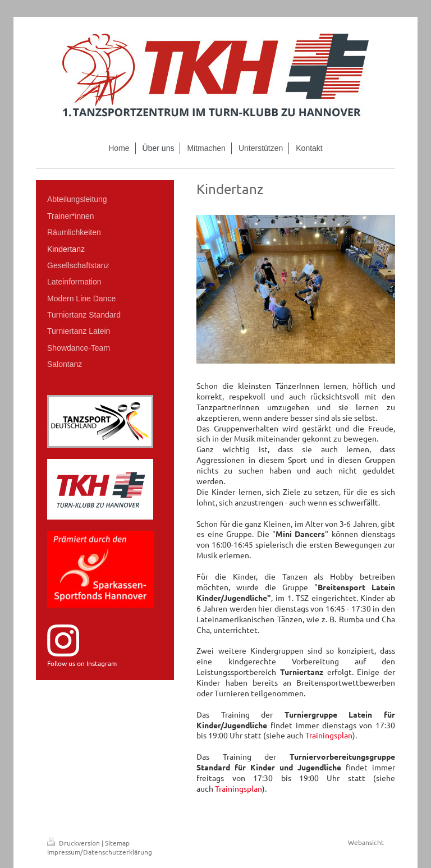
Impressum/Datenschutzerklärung (100, 852)
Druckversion (74, 843)
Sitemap (117, 843)
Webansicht (366, 842)
